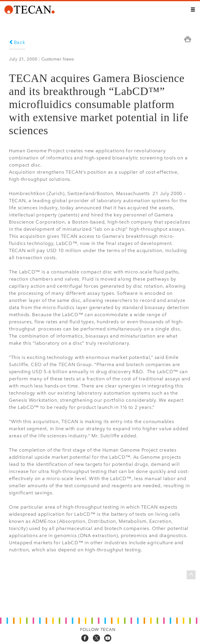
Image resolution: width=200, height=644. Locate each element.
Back (17, 42)
